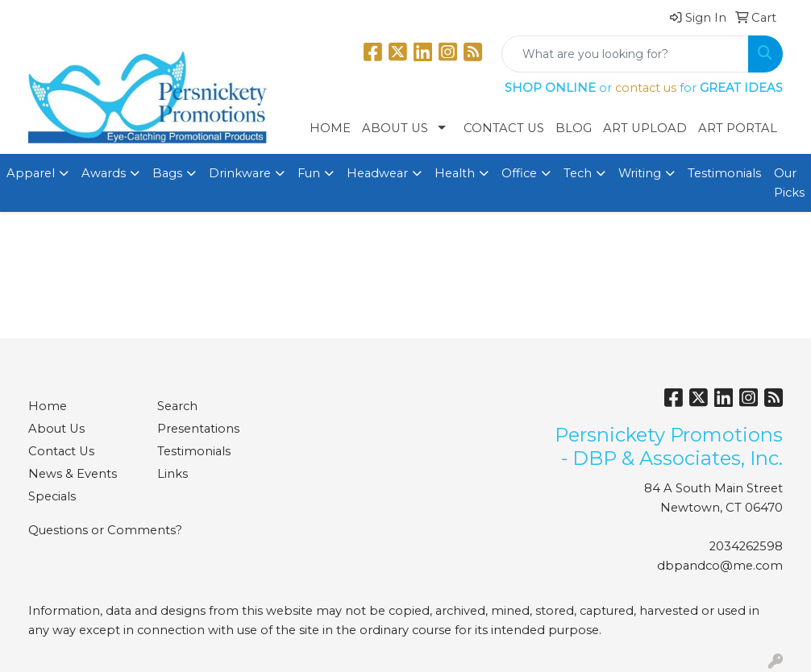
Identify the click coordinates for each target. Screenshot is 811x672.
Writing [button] (640, 173)
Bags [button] (167, 173)
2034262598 (746, 546)
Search (177, 406)
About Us (395, 128)
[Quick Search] (625, 54)
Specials (52, 496)
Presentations (198, 429)
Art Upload (645, 128)
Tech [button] (578, 173)
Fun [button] (309, 173)
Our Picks (789, 183)
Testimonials (724, 173)
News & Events (73, 474)
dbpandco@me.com (720, 566)
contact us (646, 88)
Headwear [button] (377, 173)
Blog (574, 128)
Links (173, 474)
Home (330, 128)
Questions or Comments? (105, 530)
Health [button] (455, 173)
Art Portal (738, 128)
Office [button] (519, 173)
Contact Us (504, 128)
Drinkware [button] (240, 173)
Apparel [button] (31, 173)
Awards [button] (104, 173)
